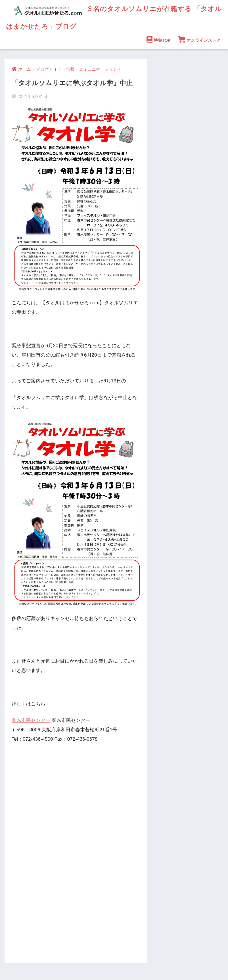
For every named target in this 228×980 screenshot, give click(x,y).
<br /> (29, 869)
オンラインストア (199, 39)
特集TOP (159, 39)
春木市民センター (31, 720)
